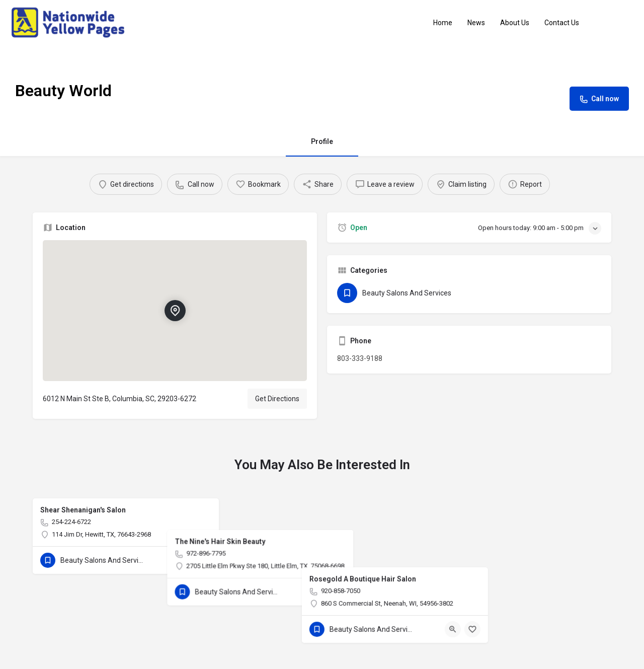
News (476, 23)
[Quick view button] (184, 560)
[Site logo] (69, 22)
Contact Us (562, 23)
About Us (515, 23)
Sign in (618, 23)
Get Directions (277, 399)
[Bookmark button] (203, 560)
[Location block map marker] (175, 311)
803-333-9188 (360, 358)
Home (443, 23)
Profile (322, 141)
